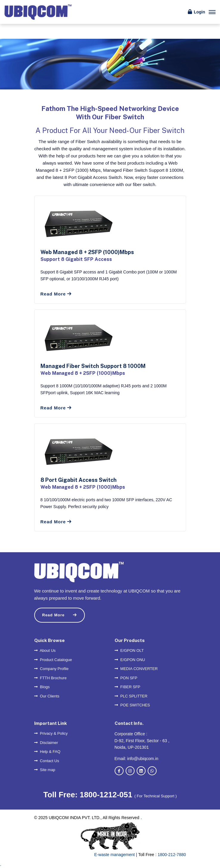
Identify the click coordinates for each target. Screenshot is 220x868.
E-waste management (115, 855)
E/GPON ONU (130, 660)
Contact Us (47, 761)
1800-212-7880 (172, 855)
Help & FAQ (47, 752)
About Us (45, 650)
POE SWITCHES (132, 705)
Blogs (42, 687)
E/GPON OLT (129, 650)
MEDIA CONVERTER (136, 669)
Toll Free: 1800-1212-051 (89, 795)
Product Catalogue (53, 660)
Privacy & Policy (51, 733)
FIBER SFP (128, 687)
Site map (45, 770)
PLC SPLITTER (131, 696)
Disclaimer (46, 743)
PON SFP (126, 678)
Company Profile (52, 669)
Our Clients (47, 696)
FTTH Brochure (50, 678)
